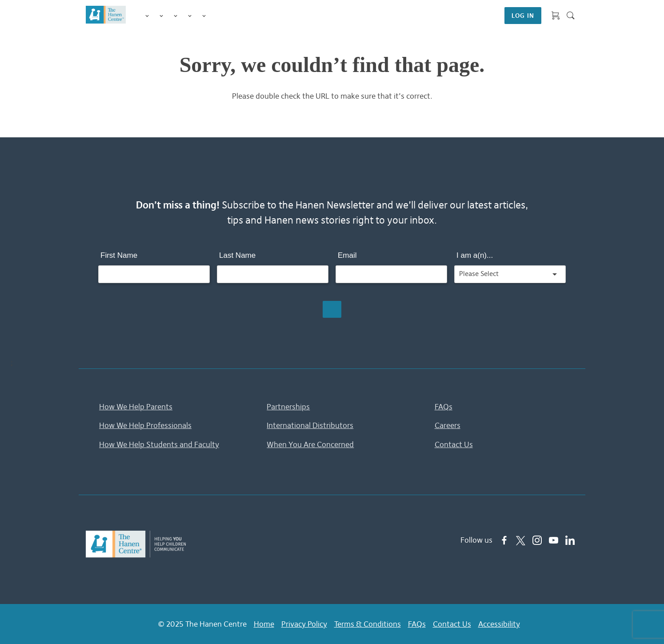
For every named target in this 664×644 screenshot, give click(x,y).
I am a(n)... (475, 255)
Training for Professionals (176, 16)
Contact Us (454, 444)
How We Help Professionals (145, 425)
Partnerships (288, 407)
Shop (215, 16)
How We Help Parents (136, 407)
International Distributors (310, 425)
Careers (448, 425)
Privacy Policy (304, 624)
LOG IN (523, 16)
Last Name (237, 255)
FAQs (444, 407)
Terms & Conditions (368, 624)
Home (264, 624)
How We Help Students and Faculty (159, 444)
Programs (161, 16)
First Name (119, 255)
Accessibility (499, 624)
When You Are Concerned (310, 444)
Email (347, 255)
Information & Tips (190, 16)
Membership (204, 16)
